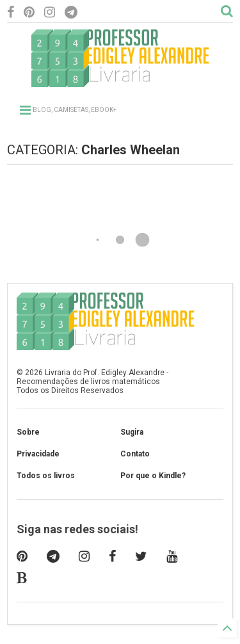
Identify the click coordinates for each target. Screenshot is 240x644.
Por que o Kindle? (153, 476)
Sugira (132, 432)
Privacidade (38, 454)
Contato (135, 454)
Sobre (28, 432)
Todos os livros (46, 476)
